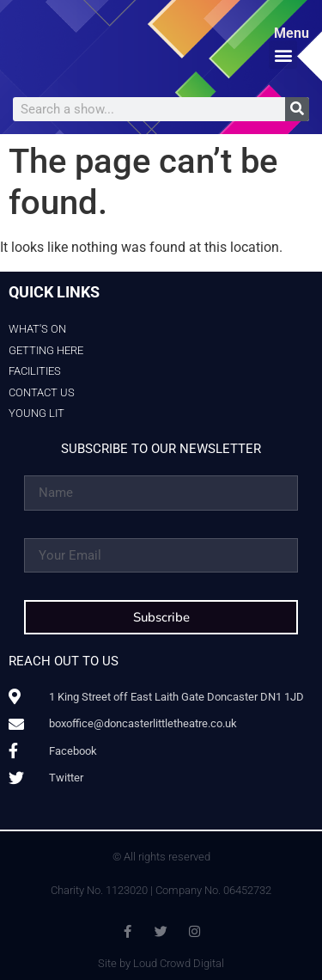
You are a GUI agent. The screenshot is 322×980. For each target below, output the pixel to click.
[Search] (297, 109)
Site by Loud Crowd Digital (161, 963)
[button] (283, 55)
